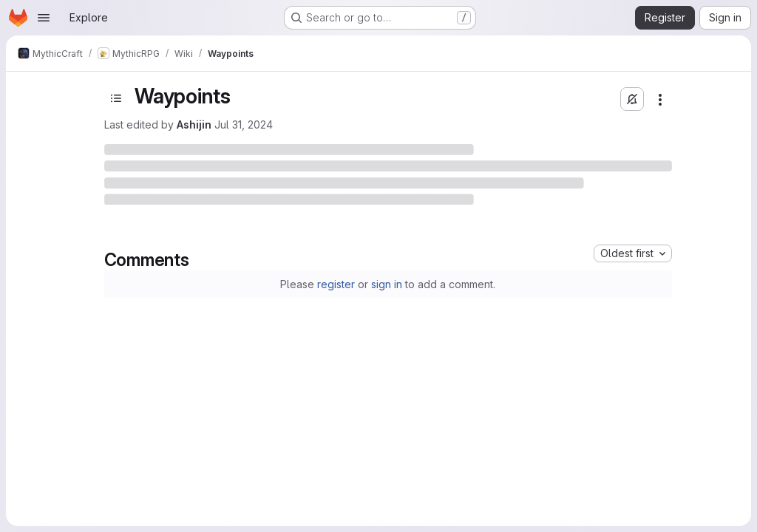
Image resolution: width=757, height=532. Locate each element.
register (336, 284)
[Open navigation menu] (44, 18)
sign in (387, 284)
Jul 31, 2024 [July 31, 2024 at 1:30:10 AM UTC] (244, 125)
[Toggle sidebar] (116, 98)
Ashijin (194, 125)
